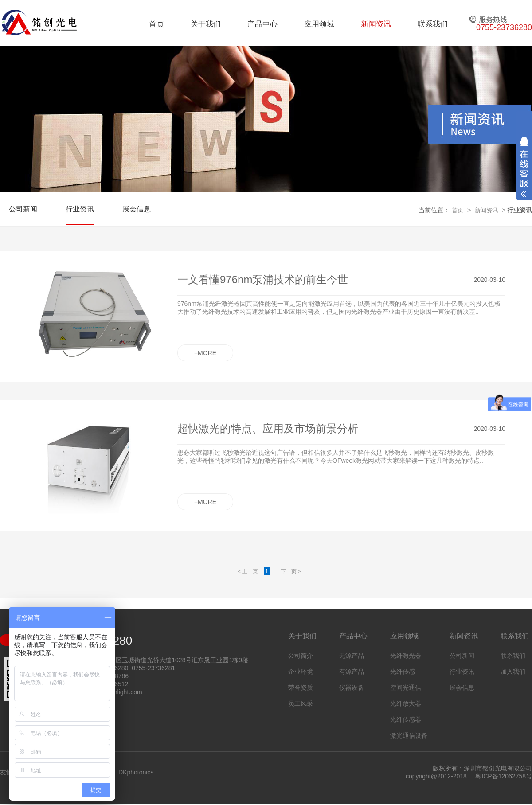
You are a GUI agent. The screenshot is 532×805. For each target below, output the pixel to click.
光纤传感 (403, 672)
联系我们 (433, 24)
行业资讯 (80, 209)
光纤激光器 (406, 656)
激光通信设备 (409, 735)
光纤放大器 (406, 703)
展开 (524, 167)
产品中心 (262, 24)
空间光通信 (406, 688)
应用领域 (319, 24)
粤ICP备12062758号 (504, 776)
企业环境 (301, 672)
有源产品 (352, 672)
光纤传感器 (406, 719)
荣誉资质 (301, 688)
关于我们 (206, 24)
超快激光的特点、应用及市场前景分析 (268, 428)
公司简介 (301, 656)
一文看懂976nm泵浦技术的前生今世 (263, 279)
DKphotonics (136, 772)
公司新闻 (23, 209)
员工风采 (301, 703)
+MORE (205, 353)
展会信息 (137, 209)
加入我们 (513, 672)
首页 (156, 24)
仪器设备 (352, 688)
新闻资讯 (376, 24)
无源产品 (352, 656)
